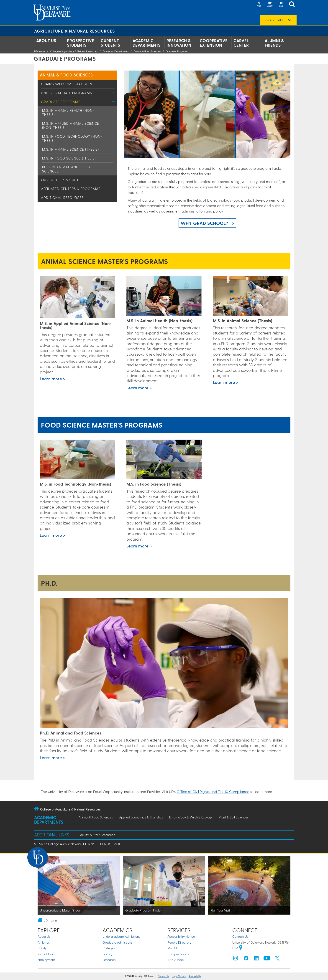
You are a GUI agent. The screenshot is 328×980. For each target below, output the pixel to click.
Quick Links (274, 20)
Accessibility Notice (181, 936)
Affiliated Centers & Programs (71, 189)
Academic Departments (146, 43)
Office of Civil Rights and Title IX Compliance (213, 791)
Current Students (110, 43)
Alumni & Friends (274, 43)
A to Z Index (176, 960)
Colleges (109, 948)
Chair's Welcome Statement (68, 84)
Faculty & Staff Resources (97, 835)
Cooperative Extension (214, 43)
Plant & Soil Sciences (234, 817)
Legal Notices (179, 976)
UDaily (42, 948)
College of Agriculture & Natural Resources (74, 51)
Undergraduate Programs (67, 93)
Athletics (44, 942)
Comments (163, 976)
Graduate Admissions (117, 942)
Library (107, 954)
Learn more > (53, 379)
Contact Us (240, 936)
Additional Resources (62, 198)
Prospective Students (81, 43)
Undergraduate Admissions (121, 936)
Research (109, 960)
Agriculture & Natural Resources (74, 31)
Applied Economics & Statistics (141, 817)
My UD (172, 948)
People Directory (179, 942)
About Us (46, 41)
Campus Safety (178, 954)
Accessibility (195, 976)
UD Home (40, 51)
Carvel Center (241, 43)
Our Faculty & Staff (60, 180)
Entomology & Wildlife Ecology (191, 817)
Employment (46, 960)
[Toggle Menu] (113, 93)
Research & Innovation (179, 43)
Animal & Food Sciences (147, 51)
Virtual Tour (45, 954)
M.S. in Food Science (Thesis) (69, 158)
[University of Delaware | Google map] (241, 948)
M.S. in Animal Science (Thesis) (70, 149)
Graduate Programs (177, 51)
